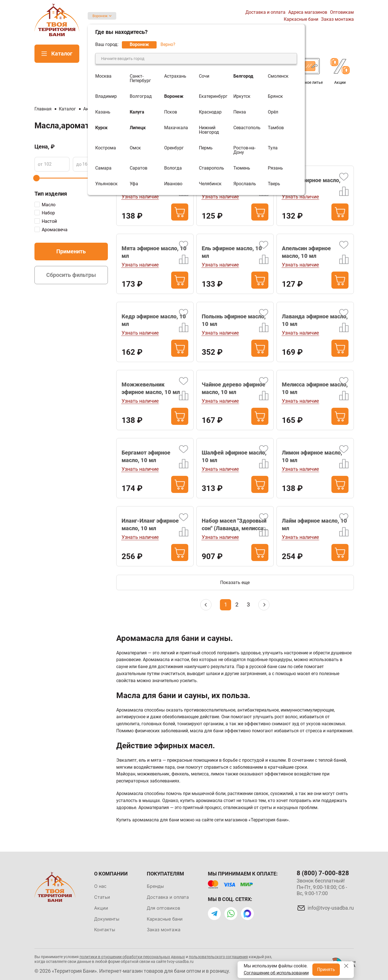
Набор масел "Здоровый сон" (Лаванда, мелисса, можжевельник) (234, 525)
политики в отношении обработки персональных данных (132, 957)
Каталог (62, 54)
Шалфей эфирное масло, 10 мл (234, 456)
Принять (326, 969)
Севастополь (247, 128)
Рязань (275, 168)
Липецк (138, 128)
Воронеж (100, 16)
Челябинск (210, 184)
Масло (49, 205)
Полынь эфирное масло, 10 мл (234, 320)
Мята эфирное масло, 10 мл (154, 252)
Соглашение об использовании (276, 973)
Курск (101, 128)
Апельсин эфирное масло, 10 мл (306, 252)
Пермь (206, 148)
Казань (103, 112)
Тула (273, 148)
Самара (103, 168)
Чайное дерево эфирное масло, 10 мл (234, 388)
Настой (49, 221)
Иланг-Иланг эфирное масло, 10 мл (150, 524)
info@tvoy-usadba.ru (331, 908)
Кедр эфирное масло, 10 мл (154, 320)
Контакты (105, 930)
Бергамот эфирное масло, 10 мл (146, 456)
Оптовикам (342, 12)
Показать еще (235, 582)
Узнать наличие (140, 197)
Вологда (173, 168)
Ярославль (245, 184)
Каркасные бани (301, 19)
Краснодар (210, 112)
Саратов (139, 168)
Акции (101, 908)
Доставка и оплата (265, 12)
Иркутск (242, 96)
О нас (100, 886)
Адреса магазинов (308, 12)
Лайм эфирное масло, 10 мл (314, 524)
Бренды (155, 886)
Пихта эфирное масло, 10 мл (311, 184)
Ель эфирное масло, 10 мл (232, 252)
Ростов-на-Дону (244, 150)
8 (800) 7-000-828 (323, 873)
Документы (107, 919)
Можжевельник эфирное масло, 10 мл (151, 388)
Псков (171, 112)
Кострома (106, 148)
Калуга (137, 112)
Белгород (243, 76)
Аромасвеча (55, 230)
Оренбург (174, 148)
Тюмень (242, 168)
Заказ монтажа (337, 19)
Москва (103, 76)
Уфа (134, 184)
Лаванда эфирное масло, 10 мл (315, 320)
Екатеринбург (213, 96)
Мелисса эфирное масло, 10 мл (315, 388)
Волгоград (141, 96)
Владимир (106, 96)
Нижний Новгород (209, 130)
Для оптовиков (163, 908)
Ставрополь (212, 168)
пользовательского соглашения (218, 957)
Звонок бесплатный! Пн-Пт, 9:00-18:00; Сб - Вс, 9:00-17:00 (322, 887)
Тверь (274, 184)
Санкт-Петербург (140, 78)
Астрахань (175, 76)
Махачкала (176, 128)
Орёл (273, 112)
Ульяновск (106, 184)
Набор (48, 213)
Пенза (240, 112)
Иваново (173, 184)
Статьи (102, 897)
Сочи (204, 76)
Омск (135, 148)
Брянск (275, 96)
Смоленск (278, 76)
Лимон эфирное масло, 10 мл (312, 456)
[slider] (36, 178)
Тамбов (276, 128)
